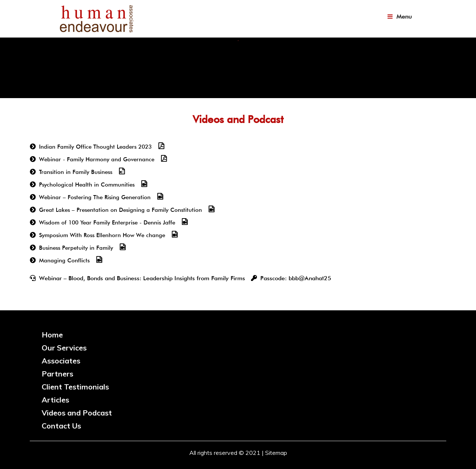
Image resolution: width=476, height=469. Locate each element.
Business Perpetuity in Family (76, 248)
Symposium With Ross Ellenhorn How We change (102, 235)
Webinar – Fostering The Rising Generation (95, 197)
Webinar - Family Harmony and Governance (97, 159)
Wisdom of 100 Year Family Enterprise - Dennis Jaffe (107, 223)
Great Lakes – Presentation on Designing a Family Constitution (120, 210)
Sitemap (276, 453)
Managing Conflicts (64, 261)
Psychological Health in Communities (87, 185)
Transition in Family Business (76, 172)
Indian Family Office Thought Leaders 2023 (95, 147)
